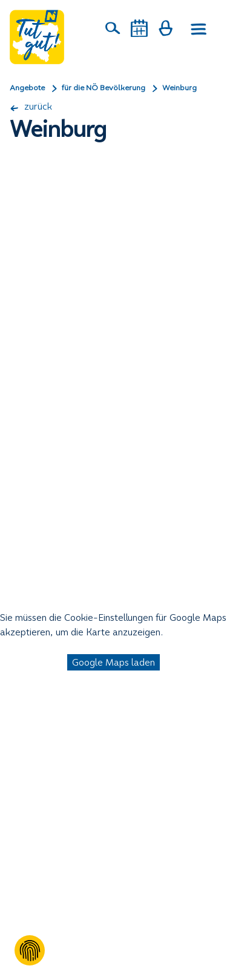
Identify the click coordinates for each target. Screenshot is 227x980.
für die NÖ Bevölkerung (104, 88)
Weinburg (179, 88)
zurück (31, 106)
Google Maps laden (113, 662)
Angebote (27, 88)
